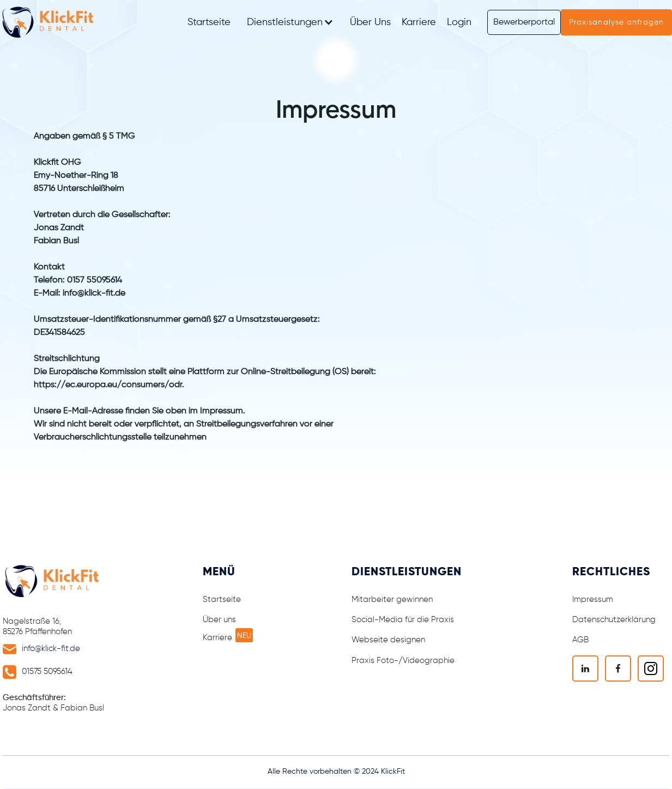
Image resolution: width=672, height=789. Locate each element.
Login (459, 22)
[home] (51, 22)
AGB (580, 640)
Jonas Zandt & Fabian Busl (53, 703)
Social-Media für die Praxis (403, 620)
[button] (290, 22)
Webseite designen (388, 640)
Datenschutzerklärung (614, 620)
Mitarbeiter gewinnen (392, 600)
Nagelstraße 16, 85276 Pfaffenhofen (37, 627)
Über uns (219, 620)
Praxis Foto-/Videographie (403, 661)
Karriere (419, 22)
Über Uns (370, 22)
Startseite (209, 22)
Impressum (593, 600)
